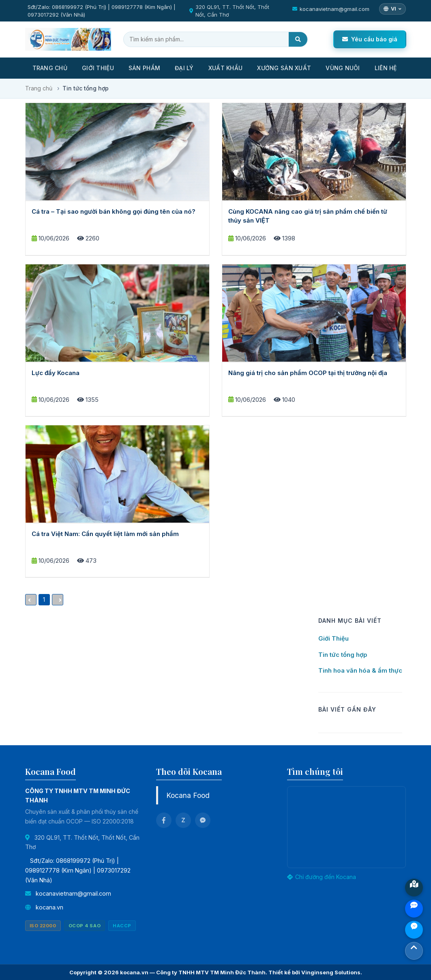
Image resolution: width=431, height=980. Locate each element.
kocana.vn (49, 907)
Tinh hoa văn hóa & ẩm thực (360, 670)
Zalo (414, 909)
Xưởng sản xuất (284, 68)
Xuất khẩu (226, 68)
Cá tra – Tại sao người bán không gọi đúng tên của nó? (114, 211)
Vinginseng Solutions (331, 972)
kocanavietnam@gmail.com (335, 9)
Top (414, 951)
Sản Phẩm (144, 68)
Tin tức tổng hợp (343, 655)
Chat (414, 930)
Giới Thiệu (333, 638)
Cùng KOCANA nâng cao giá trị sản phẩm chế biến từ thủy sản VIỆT (308, 216)
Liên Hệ (386, 68)
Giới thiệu (98, 68)
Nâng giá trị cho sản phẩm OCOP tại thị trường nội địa (308, 373)
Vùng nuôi (343, 68)
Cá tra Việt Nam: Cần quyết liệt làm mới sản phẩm (105, 534)
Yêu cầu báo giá (370, 39)
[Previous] (31, 600)
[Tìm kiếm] (298, 39)
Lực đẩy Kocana (56, 373)
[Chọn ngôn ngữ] (392, 9)
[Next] (58, 600)
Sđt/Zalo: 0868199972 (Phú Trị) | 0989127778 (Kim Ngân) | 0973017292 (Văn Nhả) (102, 11)
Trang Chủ (50, 68)
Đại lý (184, 68)
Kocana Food (188, 795)
